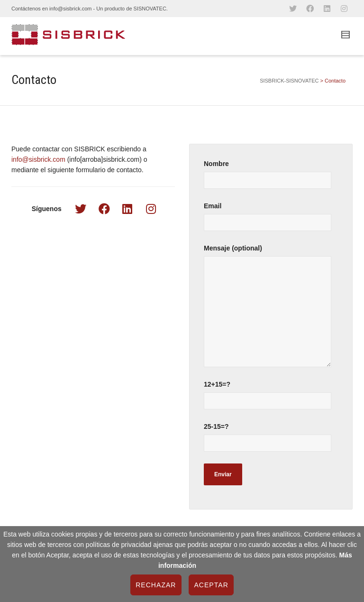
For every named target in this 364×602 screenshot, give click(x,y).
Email (271, 221)
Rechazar (156, 585)
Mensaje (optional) (271, 310)
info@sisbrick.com (38, 159)
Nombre (271, 179)
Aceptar (211, 585)
